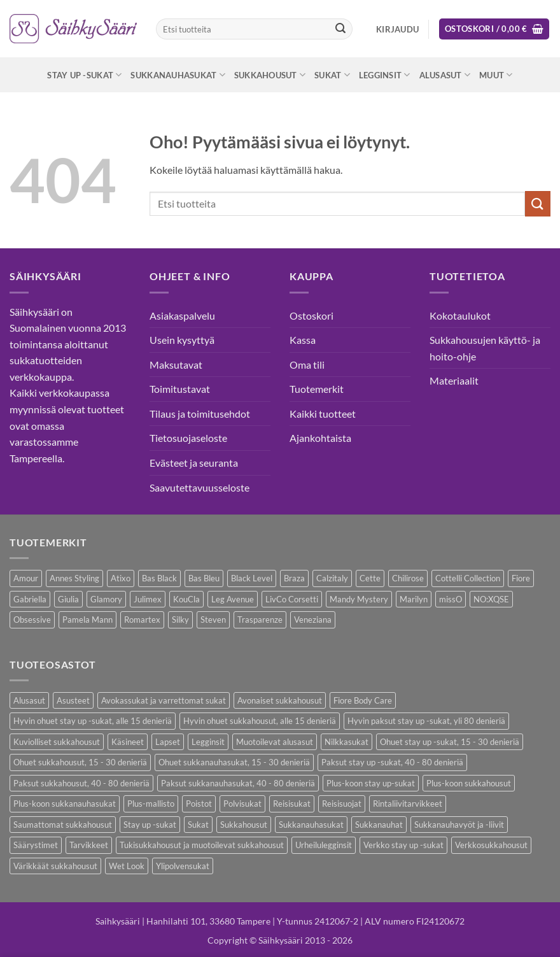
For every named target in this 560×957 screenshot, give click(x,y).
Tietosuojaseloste (188, 438)
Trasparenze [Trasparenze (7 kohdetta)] (260, 620)
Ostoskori (311, 315)
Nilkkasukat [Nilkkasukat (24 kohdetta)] (346, 742)
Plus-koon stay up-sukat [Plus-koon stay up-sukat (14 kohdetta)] (371, 783)
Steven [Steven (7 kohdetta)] (213, 620)
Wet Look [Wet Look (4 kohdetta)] (127, 866)
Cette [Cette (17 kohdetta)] (370, 578)
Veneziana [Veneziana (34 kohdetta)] (313, 620)
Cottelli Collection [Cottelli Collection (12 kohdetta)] (468, 578)
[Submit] (340, 29)
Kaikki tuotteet (323, 414)
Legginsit (385, 75)
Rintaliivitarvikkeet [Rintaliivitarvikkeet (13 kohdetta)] (408, 804)
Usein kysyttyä (182, 340)
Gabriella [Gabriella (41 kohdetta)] (30, 599)
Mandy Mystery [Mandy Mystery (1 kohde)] (359, 599)
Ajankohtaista (320, 438)
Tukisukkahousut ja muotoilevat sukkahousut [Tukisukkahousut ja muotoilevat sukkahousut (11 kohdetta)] (202, 845)
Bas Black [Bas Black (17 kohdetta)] (159, 578)
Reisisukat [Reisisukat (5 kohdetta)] (292, 804)
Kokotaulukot (460, 315)
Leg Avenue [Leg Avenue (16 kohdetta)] (233, 599)
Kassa (303, 340)
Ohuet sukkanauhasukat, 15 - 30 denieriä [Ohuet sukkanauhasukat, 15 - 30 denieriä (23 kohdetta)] (234, 762)
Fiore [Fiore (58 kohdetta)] (521, 578)
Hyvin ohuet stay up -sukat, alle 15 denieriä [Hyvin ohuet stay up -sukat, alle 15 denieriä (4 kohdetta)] (93, 721)
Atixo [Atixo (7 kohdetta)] (121, 578)
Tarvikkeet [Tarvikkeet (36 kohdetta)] (89, 845)
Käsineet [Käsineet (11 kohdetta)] (128, 742)
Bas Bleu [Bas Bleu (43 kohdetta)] (204, 578)
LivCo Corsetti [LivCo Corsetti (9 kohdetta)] (292, 599)
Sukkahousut (270, 75)
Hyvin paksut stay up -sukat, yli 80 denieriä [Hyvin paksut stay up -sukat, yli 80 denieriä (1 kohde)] (426, 721)
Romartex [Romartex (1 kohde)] (142, 620)
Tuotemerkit (317, 389)
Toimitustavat (180, 389)
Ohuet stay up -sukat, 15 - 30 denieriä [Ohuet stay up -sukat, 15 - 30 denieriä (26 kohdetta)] (450, 742)
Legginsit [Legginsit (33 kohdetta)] (208, 742)
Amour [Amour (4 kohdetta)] (26, 578)
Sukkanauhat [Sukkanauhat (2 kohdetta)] (379, 825)
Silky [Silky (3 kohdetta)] (180, 620)
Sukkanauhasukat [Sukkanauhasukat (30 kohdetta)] (311, 825)
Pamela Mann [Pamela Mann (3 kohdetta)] (87, 620)
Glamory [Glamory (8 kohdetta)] (106, 599)
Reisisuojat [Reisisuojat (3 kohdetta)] (342, 804)
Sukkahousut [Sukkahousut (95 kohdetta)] (244, 825)
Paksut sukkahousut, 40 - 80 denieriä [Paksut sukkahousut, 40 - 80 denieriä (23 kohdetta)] (81, 783)
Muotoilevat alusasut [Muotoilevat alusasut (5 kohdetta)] (275, 742)
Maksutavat (176, 365)
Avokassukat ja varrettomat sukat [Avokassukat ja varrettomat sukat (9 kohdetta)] (164, 700)
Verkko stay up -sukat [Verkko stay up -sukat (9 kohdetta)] (403, 845)
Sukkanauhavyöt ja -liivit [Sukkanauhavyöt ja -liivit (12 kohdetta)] (459, 825)
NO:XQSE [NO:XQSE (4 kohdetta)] (491, 599)
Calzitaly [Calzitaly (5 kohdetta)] (332, 578)
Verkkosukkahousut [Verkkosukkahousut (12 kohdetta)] (491, 845)
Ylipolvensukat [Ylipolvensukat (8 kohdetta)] (183, 866)
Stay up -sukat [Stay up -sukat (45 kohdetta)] (150, 825)
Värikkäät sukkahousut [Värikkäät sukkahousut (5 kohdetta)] (55, 866)
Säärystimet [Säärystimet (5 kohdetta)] (36, 845)
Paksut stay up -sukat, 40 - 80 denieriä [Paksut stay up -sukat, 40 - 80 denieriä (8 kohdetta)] (392, 762)
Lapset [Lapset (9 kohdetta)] (168, 742)
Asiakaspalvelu (182, 315)
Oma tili (307, 365)
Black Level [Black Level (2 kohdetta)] (252, 578)
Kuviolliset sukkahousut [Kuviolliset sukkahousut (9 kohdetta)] (57, 742)
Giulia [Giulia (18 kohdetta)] (68, 599)
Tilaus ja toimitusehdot (200, 414)
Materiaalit (454, 380)
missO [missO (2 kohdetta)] (451, 599)
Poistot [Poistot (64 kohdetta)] (199, 804)
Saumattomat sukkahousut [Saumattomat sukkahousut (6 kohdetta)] (63, 825)
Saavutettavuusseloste (199, 487)
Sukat (332, 75)
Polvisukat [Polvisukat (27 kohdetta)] (242, 804)
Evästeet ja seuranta (194, 463)
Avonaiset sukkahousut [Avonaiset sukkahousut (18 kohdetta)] (280, 700)
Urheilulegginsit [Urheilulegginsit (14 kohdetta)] (324, 845)
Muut (496, 75)
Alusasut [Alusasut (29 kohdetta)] (29, 700)
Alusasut (445, 75)
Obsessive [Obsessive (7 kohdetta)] (32, 620)
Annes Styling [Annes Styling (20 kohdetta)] (74, 578)
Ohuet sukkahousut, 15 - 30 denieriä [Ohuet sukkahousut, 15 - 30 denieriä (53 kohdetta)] (80, 762)
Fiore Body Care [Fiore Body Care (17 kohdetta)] (363, 700)
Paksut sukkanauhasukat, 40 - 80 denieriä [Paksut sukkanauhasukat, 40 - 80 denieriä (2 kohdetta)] (238, 783)
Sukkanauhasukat (178, 75)
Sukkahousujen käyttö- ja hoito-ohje (485, 348)
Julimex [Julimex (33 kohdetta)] (148, 599)
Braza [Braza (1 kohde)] (294, 578)
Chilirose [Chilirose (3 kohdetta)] (408, 578)
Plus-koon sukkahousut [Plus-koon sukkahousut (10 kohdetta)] (469, 783)
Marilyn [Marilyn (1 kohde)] (414, 599)
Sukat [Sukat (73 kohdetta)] (198, 825)
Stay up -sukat (84, 75)
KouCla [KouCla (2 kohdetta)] (186, 599)
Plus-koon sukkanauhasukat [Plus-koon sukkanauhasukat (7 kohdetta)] (65, 804)
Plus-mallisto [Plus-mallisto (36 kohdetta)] (151, 804)
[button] (397, 29)
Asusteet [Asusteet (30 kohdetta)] (73, 700)
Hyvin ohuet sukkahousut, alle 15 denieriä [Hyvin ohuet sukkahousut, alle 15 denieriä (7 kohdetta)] (260, 721)
